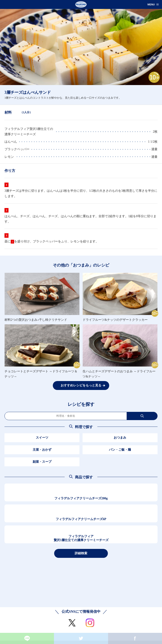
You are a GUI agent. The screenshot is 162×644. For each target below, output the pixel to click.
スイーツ (42, 438)
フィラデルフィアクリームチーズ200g (81, 498)
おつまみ (120, 438)
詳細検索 (81, 553)
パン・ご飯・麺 (120, 450)
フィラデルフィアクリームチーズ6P (81, 519)
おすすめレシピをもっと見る (81, 385)
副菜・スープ (42, 462)
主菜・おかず (42, 450)
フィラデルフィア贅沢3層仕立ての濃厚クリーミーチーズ (81, 538)
